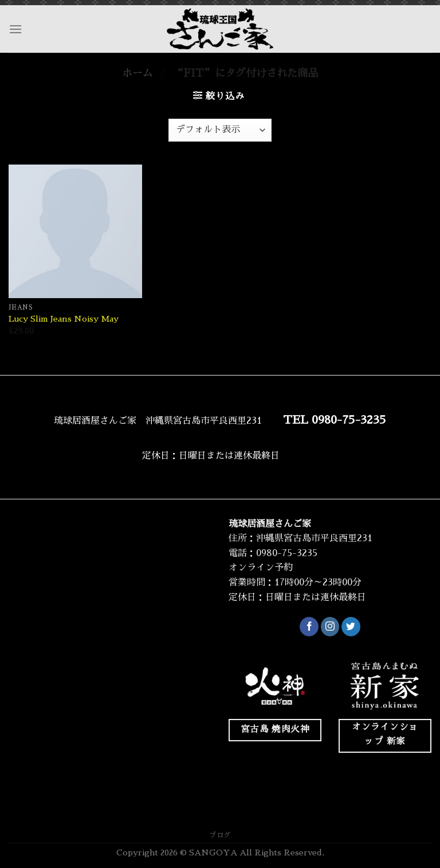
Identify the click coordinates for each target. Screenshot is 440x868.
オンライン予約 (261, 568)
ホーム (137, 73)
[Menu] (15, 29)
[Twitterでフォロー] (351, 627)
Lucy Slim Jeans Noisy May (64, 319)
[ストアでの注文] (220, 130)
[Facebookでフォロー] (309, 627)
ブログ (220, 835)
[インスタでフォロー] (330, 627)
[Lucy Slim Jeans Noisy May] (75, 231)
